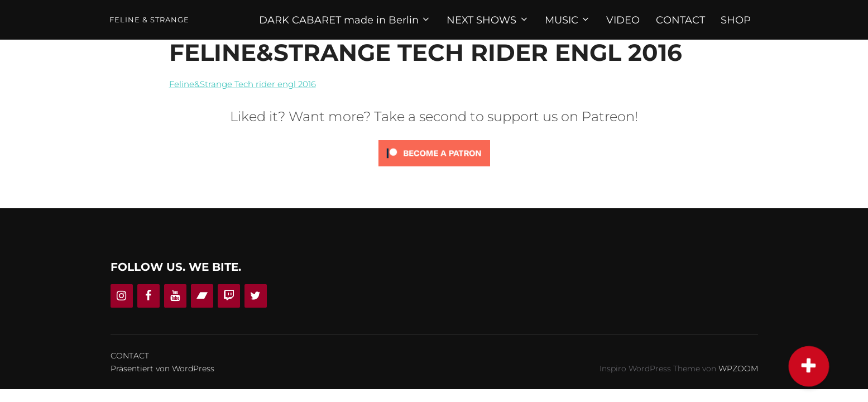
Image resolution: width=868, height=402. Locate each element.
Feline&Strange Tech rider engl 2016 (243, 84)
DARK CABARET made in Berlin (345, 20)
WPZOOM (738, 368)
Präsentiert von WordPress (162, 368)
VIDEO (623, 20)
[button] (809, 366)
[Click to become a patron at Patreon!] (434, 169)
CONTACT (680, 20)
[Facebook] (148, 296)
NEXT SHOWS (488, 20)
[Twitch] (229, 296)
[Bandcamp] (202, 296)
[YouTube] (175, 296)
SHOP (736, 20)
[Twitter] (256, 296)
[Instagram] (122, 296)
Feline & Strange (149, 20)
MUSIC (568, 20)
